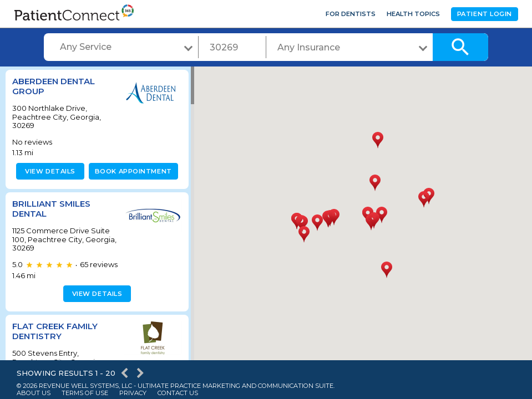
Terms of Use (85, 393)
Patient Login (485, 14)
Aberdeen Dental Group (54, 86)
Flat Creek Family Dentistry (55, 331)
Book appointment (131, 171)
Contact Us (178, 393)
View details (49, 171)
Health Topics (413, 14)
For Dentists (351, 14)
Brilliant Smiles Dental (51, 209)
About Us (34, 393)
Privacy (133, 393)
